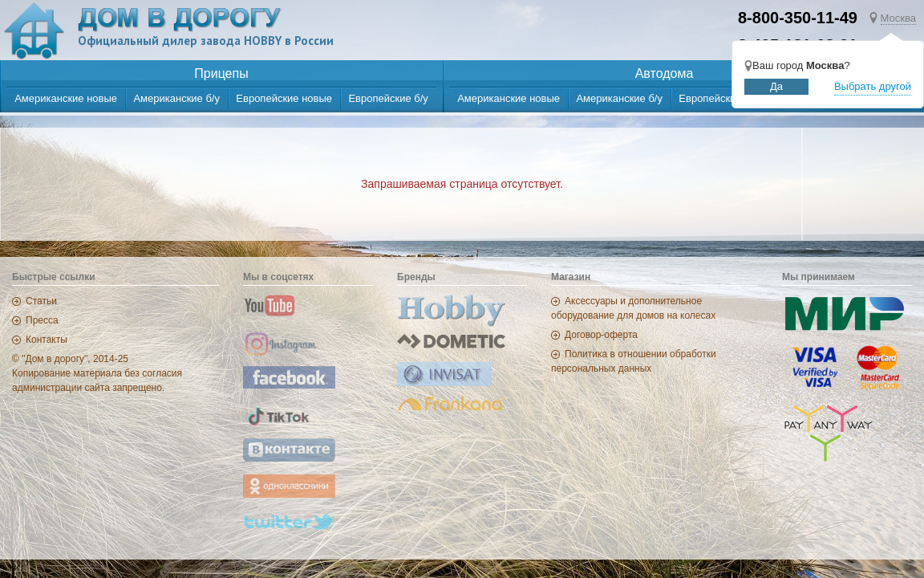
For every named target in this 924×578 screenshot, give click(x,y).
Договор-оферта (601, 335)
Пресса (42, 320)
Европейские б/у (388, 98)
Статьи (41, 301)
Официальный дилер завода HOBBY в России (206, 41)
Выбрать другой (873, 86)
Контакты (47, 340)
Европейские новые (284, 98)
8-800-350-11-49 (798, 18)
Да (776, 86)
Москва (898, 18)
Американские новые (66, 98)
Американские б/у (176, 98)
